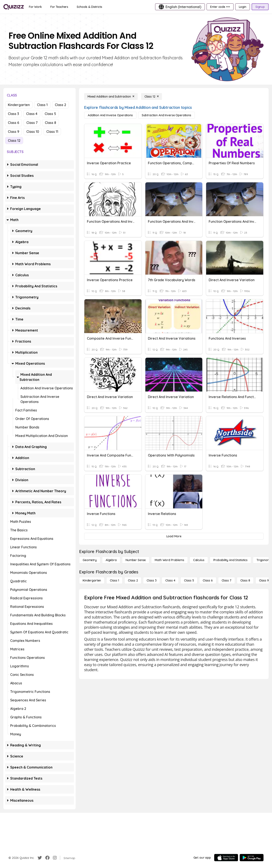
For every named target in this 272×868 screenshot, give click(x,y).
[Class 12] (152, 96)
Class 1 (42, 105)
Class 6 (13, 123)
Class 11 (52, 132)
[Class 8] (245, 580)
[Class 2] (133, 580)
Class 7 (32, 123)
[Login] (243, 7)
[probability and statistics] (230, 560)
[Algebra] (111, 560)
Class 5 (50, 114)
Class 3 (13, 114)
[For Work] (35, 7)
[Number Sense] (136, 560)
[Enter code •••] (220, 7)
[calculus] (199, 560)
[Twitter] (40, 858)
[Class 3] (152, 580)
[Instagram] (55, 858)
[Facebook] (47, 858)
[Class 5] (189, 580)
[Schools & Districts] (89, 7)
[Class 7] (227, 580)
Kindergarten (19, 105)
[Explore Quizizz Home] (14, 7)
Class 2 (60, 105)
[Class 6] (208, 580)
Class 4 (32, 114)
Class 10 (33, 132)
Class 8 (50, 123)
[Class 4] (170, 580)
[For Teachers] (59, 7)
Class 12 (14, 140)
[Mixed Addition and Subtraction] (111, 96)
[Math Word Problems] (169, 560)
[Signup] (260, 7)
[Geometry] (90, 560)
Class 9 (13, 132)
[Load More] (174, 536)
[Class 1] (114, 580)
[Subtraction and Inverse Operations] (166, 115)
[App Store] (226, 858)
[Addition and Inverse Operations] (110, 115)
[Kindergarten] (92, 580)
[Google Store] (252, 858)
